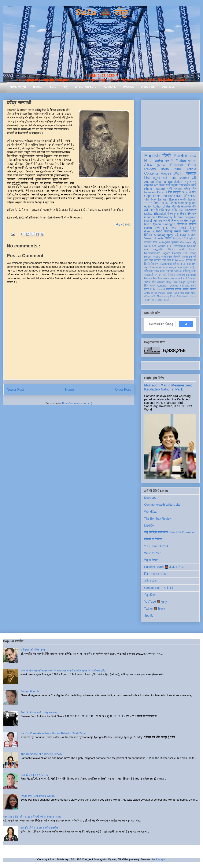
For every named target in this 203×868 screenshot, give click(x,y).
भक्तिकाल (149, 271)
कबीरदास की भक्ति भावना (33, 650)
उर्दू (176, 235)
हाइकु (169, 282)
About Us (148, 87)
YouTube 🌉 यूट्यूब (156, 602)
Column (192, 246)
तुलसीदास (192, 282)
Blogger (160, 859)
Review (150, 169)
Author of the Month (166, 206)
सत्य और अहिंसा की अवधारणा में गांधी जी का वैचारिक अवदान (33, 817)
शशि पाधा (165, 210)
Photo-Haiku (172, 293)
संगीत (154, 296)
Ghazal (186, 192)
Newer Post (15, 390)
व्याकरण (161, 282)
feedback (185, 293)
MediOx (149, 525)
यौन (154, 282)
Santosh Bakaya (168, 199)
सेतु (65, 87)
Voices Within (172, 173)
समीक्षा (192, 161)
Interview (150, 192)
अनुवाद (175, 185)
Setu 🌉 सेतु (101, 13)
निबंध (156, 203)
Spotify (149, 616)
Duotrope (150, 498)
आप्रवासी (149, 275)
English (152, 156)
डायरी (193, 286)
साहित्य (193, 224)
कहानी (169, 161)
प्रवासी (183, 228)
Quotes (174, 286)
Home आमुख (18, 87)
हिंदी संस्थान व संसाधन (156, 574)
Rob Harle (168, 196)
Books (38, 87)
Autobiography (163, 235)
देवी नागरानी (151, 210)
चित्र (174, 221)
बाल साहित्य (174, 192)
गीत (194, 206)
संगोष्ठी (166, 300)
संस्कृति (177, 257)
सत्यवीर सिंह (150, 242)
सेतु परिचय (150, 595)
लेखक (148, 165)
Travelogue (179, 246)
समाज (153, 286)
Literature (156, 267)
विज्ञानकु (168, 231)
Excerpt (162, 192)
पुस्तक (161, 165)
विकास (193, 289)
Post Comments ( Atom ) (77, 403)
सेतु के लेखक (151, 560)
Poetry (180, 156)
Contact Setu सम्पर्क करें (159, 588)
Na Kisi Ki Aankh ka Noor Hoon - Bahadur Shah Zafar (53, 733)
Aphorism (163, 286)
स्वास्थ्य (170, 271)
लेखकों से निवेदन (153, 539)
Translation (175, 182)
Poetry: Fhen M (30, 691)
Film (175, 282)
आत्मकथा (182, 224)
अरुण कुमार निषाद (165, 228)
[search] (161, 324)
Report (148, 257)
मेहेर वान (192, 214)
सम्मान (178, 231)
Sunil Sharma (179, 178)
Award (193, 250)
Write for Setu (86, 87)
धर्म (165, 275)
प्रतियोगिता (167, 257)
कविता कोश (150, 581)
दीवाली (178, 289)
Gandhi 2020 (153, 231)
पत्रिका (147, 296)
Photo (171, 250)
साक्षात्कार (186, 206)
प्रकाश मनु (190, 182)
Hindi (148, 161)
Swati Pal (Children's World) (38, 796)
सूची (169, 189)
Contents (151, 173)
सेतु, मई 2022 (123, 225)
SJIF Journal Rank (156, 546)
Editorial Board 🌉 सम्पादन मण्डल (164, 567)
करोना (186, 231)
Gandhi (176, 253)
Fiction (181, 161)
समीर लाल (177, 210)
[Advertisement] (170, 123)
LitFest (187, 264)
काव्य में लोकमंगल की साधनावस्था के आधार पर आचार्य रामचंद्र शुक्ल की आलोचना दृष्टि (63, 671)
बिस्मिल (148, 235)
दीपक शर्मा (164, 185)
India (165, 169)
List (147, 178)
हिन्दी (167, 156)
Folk (153, 289)
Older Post (123, 390)
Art (156, 185)
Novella (158, 238)
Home (70, 390)
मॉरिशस (158, 260)
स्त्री (182, 250)
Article (191, 169)
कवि (194, 178)
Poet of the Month (180, 296)
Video (157, 257)
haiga (182, 282)
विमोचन (171, 275)
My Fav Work (161, 278)
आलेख (159, 161)
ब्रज (146, 289)
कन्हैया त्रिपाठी (188, 199)
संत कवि (167, 260)
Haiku (148, 228)
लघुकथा (148, 185)
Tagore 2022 (180, 239)
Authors (110, 87)
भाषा (160, 221)
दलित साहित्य (190, 267)
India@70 (164, 242)
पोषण (194, 231)
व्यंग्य (194, 185)
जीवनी (167, 221)
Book (192, 165)
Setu (53, 87)
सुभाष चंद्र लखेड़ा (187, 221)
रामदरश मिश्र (176, 267)
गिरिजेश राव (191, 278)
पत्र (155, 221)
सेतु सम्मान (156, 264)
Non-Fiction (189, 253)
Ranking (184, 286)
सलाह (163, 271)
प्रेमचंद (193, 239)
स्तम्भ (178, 169)
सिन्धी (147, 264)
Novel (148, 221)
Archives (168, 87)
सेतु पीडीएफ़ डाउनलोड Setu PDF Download (170, 532)
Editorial (177, 165)
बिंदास (153, 199)
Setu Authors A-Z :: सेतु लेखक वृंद (39, 712)
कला (169, 246)
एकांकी (193, 293)
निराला (189, 260)
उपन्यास (158, 275)
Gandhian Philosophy (158, 217)
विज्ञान (168, 238)
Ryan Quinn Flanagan (160, 224)
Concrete (186, 242)
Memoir (183, 203)
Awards (128, 87)
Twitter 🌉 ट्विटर (155, 609)
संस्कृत (193, 228)
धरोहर (179, 196)
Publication (178, 260)
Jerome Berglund (185, 217)
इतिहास (175, 242)
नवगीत (147, 282)
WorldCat (150, 512)
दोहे (175, 264)
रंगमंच (186, 289)
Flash (173, 203)
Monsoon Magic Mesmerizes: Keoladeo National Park (168, 387)
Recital (161, 289)
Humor (148, 278)
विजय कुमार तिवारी (177, 214)
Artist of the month (154, 293)
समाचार (164, 203)
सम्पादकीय (185, 185)
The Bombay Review (158, 519)
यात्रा (183, 235)
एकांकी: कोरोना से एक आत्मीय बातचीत (39, 828)
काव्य (193, 156)
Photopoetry (163, 296)
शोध (194, 192)
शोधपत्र (191, 173)
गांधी (146, 250)
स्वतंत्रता (180, 275)
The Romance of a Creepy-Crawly (41, 754)
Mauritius (167, 264)
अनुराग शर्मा (160, 178)
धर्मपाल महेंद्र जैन (185, 189)
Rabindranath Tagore (157, 253)
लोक (157, 271)
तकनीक (170, 289)
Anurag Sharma (155, 182)
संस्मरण (148, 203)
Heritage (191, 275)
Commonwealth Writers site (162, 505)
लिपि (146, 286)
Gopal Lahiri (152, 196)
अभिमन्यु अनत (189, 271)
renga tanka (177, 278)
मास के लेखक (157, 300)
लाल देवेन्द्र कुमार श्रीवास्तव (34, 775)
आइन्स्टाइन (187, 257)
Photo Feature (154, 189)
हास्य (180, 264)
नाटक (165, 267)
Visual (178, 271)
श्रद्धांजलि (158, 250)
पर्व (195, 260)
